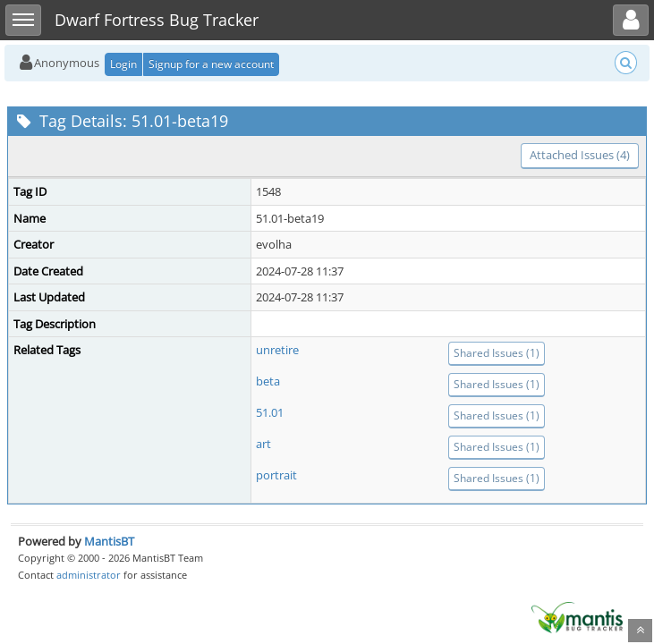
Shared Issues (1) (497, 353)
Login (123, 64)
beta (268, 381)
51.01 (270, 412)
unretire (277, 350)
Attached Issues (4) (580, 155)
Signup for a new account (211, 64)
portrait (276, 475)
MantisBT (109, 541)
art (263, 444)
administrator (89, 575)
